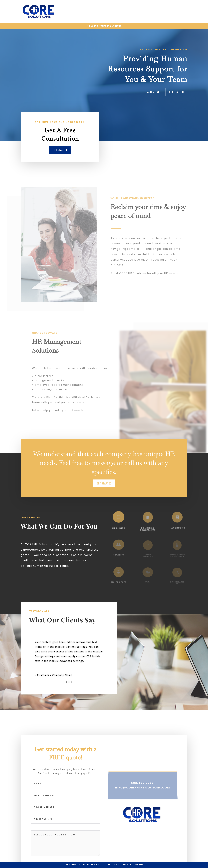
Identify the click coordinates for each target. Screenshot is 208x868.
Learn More (152, 92)
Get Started (176, 92)
